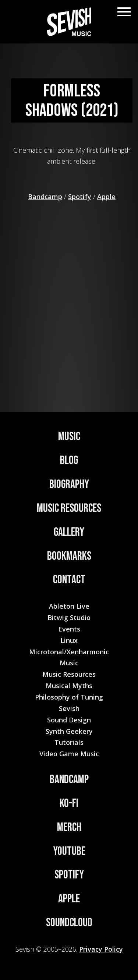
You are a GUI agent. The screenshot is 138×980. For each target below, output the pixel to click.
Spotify (80, 197)
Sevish (69, 708)
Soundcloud (69, 923)
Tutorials (69, 742)
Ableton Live (69, 606)
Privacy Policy (101, 949)
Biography (69, 484)
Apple (106, 197)
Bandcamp (45, 197)
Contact (69, 580)
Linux (69, 640)
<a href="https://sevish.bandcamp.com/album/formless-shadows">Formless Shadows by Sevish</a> (72, 295)
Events (69, 629)
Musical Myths (69, 686)
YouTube (69, 851)
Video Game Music (69, 754)
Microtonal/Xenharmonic (69, 652)
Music (69, 437)
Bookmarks (69, 556)
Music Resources (69, 508)
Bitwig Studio (69, 618)
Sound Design (69, 720)
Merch (69, 827)
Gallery (69, 532)
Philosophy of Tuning (69, 697)
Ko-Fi (69, 804)
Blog (69, 461)
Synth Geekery (69, 731)
